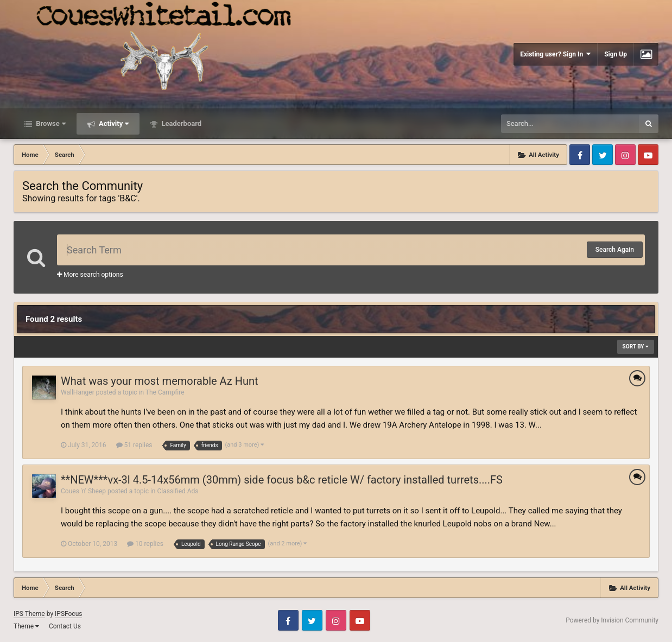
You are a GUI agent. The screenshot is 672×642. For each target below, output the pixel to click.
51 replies (134, 445)
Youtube (648, 155)
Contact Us (65, 626)
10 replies (145, 544)
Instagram (625, 155)
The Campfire (165, 392)
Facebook (580, 155)
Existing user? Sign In (555, 54)
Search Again (615, 250)
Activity (113, 123)
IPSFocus (68, 614)
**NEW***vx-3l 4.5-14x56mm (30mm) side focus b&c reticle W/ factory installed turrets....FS (282, 480)
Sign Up (616, 54)
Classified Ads (177, 491)
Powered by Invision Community (612, 620)
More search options (90, 275)
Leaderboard (180, 123)
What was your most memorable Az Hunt (160, 381)
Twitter (603, 155)
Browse (50, 123)
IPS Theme (29, 614)
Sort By (636, 347)
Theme (26, 626)
